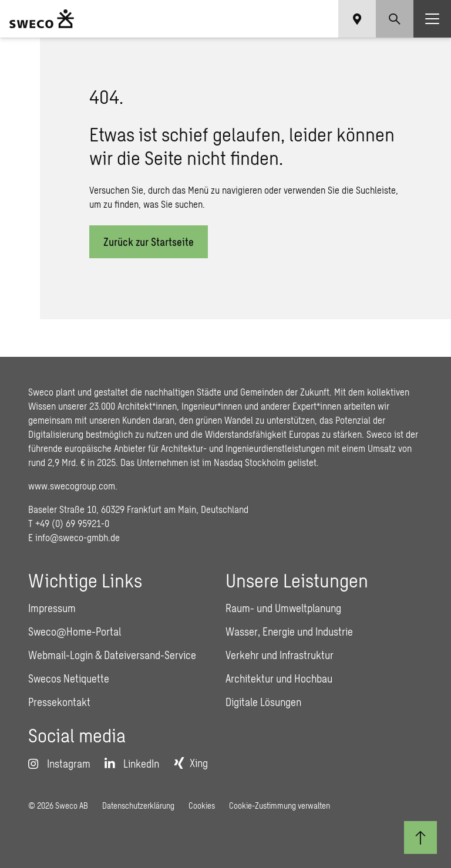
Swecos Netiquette (69, 678)
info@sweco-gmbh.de (78, 537)
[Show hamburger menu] (432, 19)
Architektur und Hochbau (279, 678)
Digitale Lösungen (263, 702)
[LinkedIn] (132, 764)
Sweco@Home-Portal (75, 631)
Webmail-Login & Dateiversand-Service (112, 655)
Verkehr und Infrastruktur (280, 655)
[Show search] (395, 19)
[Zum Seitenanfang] (420, 837)
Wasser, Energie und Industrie (289, 631)
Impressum (52, 608)
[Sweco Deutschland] (42, 19)
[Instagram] (59, 764)
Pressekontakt (59, 702)
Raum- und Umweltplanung (283, 608)
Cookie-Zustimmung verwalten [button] (280, 805)
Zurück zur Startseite (149, 242)
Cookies (202, 805)
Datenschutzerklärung (138, 805)
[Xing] (191, 763)
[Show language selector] (357, 19)
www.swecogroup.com (72, 486)
